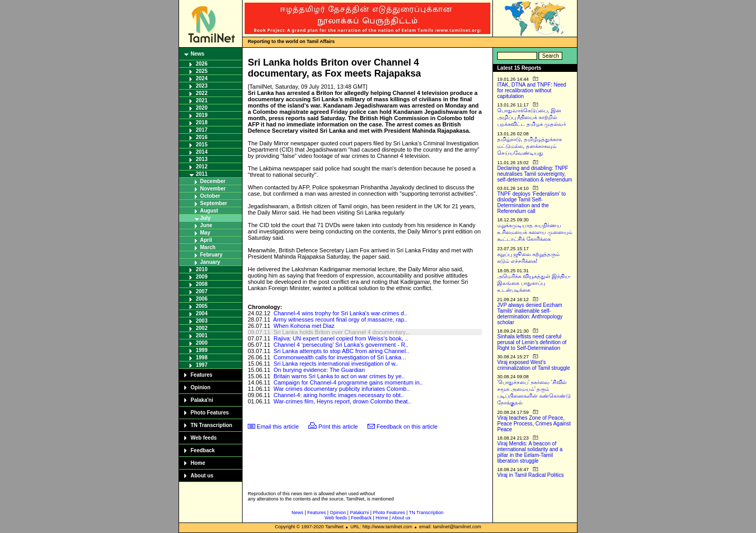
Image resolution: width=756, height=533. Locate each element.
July (205, 218)
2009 (202, 277)
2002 (202, 328)
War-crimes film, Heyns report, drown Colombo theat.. (342, 401)
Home (198, 463)
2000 (202, 343)
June (206, 225)
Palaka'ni (202, 400)
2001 (202, 335)
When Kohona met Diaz (304, 326)
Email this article (278, 427)
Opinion (201, 387)
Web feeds (204, 438)
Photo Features (210, 413)
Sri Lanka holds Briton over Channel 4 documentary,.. (342, 332)
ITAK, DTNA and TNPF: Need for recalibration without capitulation (532, 90)
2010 (202, 269)
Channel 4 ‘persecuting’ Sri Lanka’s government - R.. (341, 345)
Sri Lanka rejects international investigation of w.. (336, 364)
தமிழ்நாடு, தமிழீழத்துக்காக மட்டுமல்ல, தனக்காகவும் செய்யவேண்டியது (529, 146)
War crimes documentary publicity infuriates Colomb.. (342, 389)
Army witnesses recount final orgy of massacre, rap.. (340, 319)
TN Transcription (211, 425)
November (213, 189)
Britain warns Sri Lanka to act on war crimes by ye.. (339, 376)
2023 (202, 86)
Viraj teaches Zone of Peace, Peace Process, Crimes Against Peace (534, 424)
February (211, 255)
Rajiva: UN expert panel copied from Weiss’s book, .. (341, 338)
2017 (202, 130)
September (214, 203)
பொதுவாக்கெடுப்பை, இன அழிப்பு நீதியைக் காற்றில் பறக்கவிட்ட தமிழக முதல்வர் (532, 117)
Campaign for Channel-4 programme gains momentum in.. (348, 382)
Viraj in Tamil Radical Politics (531, 475)
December (213, 181)
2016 (202, 137)
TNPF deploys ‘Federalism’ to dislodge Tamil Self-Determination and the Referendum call (532, 202)
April (206, 240)
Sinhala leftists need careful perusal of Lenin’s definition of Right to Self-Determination (532, 342)
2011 (202, 174)
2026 (202, 64)
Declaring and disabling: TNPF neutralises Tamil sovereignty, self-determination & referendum (535, 174)
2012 (202, 167)
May (205, 233)
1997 (202, 365)
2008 (202, 284)
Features (202, 375)
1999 (202, 350)
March (208, 247)
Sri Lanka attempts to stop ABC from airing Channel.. (341, 351)
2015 (202, 145)
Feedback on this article (407, 427)
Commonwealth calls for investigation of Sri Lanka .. (340, 357)
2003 (202, 321)
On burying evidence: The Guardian (319, 370)
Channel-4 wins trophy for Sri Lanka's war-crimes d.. (340, 313)
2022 (202, 93)
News (197, 54)
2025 (202, 71)
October (210, 196)
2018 (202, 122)
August (209, 211)
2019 (202, 115)
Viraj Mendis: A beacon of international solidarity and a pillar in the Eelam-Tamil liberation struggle (530, 452)
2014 (202, 152)
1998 (202, 358)
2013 (202, 159)
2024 (202, 78)
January (210, 262)
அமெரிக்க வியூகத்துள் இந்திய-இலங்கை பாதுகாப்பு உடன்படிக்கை (534, 283)
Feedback (203, 450)
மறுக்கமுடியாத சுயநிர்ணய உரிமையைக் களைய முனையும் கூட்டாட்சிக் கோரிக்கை (535, 232)
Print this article (338, 427)
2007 (202, 291)
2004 (202, 313)
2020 (202, 108)
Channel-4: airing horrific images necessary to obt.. (339, 395)
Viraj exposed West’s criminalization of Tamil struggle (534, 365)
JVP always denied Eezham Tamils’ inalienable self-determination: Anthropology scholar (530, 314)
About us (202, 476)
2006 (202, 299)
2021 (202, 100)
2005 (202, 306)
